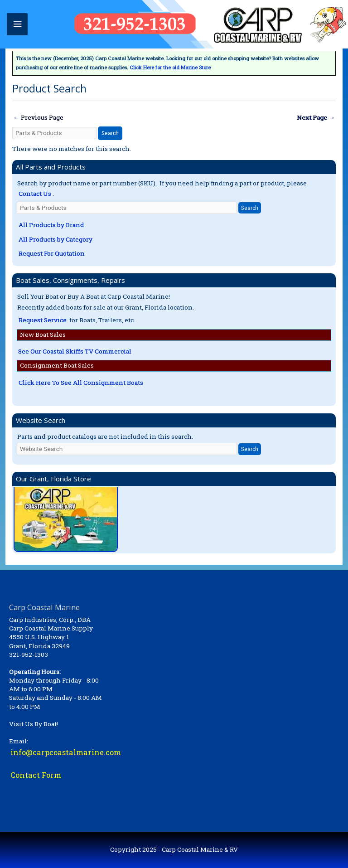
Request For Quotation (52, 253)
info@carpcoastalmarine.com (66, 752)
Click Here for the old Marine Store (170, 68)
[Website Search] (127, 449)
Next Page (316, 117)
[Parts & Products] (54, 133)
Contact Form (36, 775)
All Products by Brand (51, 225)
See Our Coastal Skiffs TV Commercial (75, 351)
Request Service (43, 320)
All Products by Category (56, 239)
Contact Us (35, 194)
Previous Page (38, 117)
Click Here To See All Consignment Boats (81, 383)
